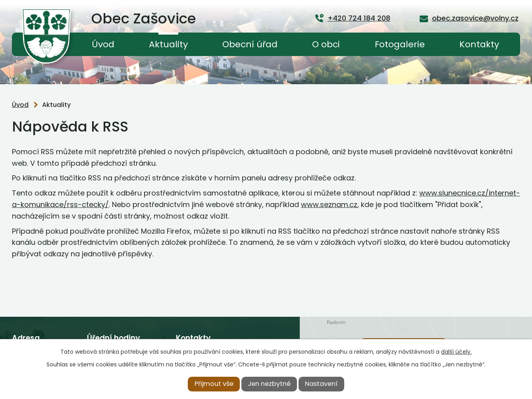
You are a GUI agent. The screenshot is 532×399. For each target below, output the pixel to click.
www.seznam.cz (329, 204)
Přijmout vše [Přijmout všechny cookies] (214, 384)
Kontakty (479, 44)
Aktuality (168, 44)
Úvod (103, 44)
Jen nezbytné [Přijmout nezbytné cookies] (269, 384)
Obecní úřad (250, 44)
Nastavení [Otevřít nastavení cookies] (321, 384)
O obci (326, 44)
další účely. (456, 352)
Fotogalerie (400, 44)
